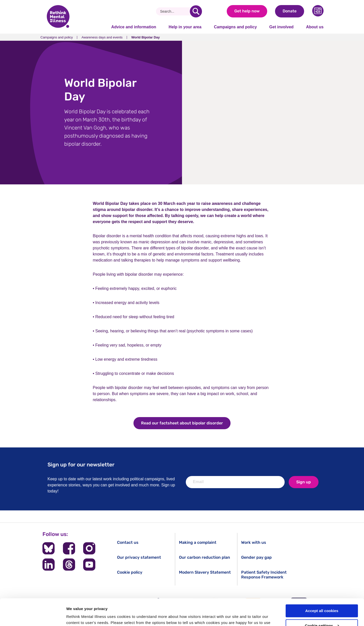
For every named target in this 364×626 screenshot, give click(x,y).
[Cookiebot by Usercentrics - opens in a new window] (33, 616)
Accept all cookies (322, 584)
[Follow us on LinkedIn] (49, 565)
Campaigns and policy (235, 27)
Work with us (254, 542)
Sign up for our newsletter (81, 465)
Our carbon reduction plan (204, 557)
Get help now (247, 11)
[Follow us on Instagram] (89, 548)
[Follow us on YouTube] (89, 565)
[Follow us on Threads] (69, 565)
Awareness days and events (102, 37)
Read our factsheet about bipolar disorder (182, 423)
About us (315, 27)
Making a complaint (198, 542)
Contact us (128, 542)
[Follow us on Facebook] (69, 548)
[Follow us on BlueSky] (49, 548)
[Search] (175, 11)
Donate (290, 11)
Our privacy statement (139, 557)
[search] (196, 11)
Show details (78, 616)
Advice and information (134, 27)
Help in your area (185, 27)
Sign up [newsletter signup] (304, 482)
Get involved (281, 27)
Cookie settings (322, 599)
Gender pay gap (256, 557)
